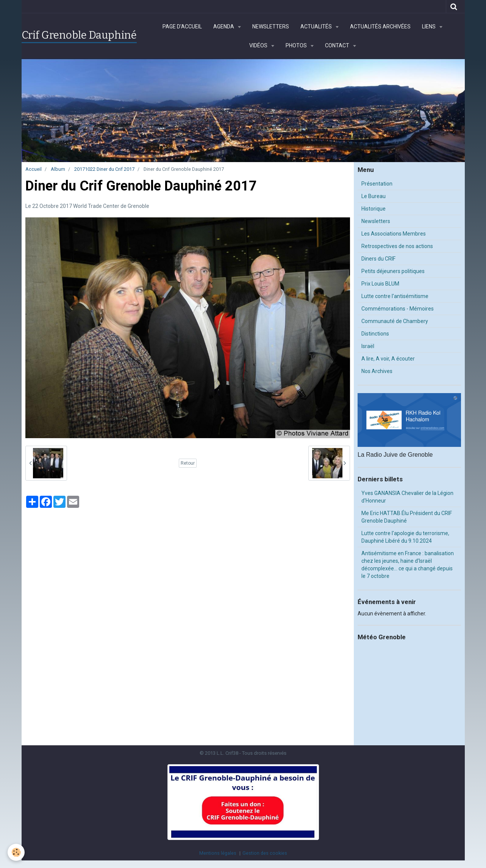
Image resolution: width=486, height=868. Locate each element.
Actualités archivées (380, 27)
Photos (297, 45)
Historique (373, 209)
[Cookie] (16, 852)
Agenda (224, 27)
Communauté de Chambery (395, 321)
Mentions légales (218, 853)
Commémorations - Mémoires (398, 309)
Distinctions (375, 334)
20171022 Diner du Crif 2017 (104, 169)
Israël (368, 346)
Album (58, 169)
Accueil (34, 169)
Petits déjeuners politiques (393, 271)
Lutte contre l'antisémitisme (395, 296)
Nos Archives (377, 371)
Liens (429, 27)
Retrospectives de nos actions (397, 246)
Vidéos (259, 45)
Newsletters (271, 27)
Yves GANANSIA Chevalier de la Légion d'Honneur (407, 497)
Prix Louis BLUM (380, 284)
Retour (188, 463)
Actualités (317, 27)
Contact (338, 45)
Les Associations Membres (394, 234)
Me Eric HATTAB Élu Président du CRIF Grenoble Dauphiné (407, 517)
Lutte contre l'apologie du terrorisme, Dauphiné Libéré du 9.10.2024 (405, 537)
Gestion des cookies (265, 853)
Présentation (377, 184)
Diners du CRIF (378, 259)
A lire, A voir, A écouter (388, 359)
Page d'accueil (182, 27)
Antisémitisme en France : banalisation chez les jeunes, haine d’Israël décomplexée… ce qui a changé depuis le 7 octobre (408, 565)
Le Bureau (373, 196)
